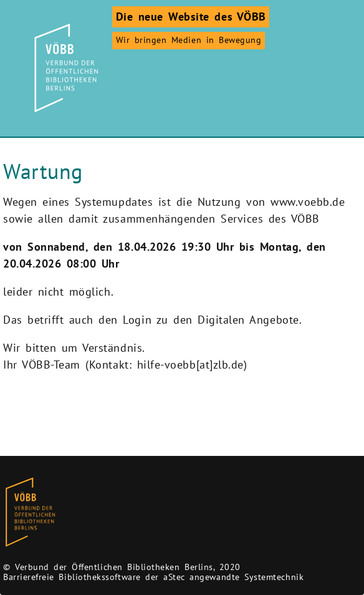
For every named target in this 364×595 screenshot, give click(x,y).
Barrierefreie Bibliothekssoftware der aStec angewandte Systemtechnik (153, 577)
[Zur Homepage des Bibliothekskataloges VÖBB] (30, 512)
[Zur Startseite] (64, 68)
